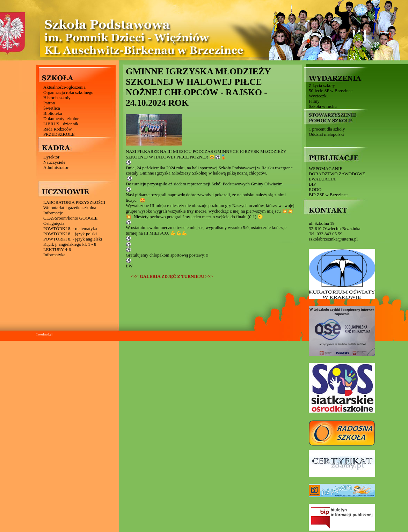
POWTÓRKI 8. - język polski (70, 234)
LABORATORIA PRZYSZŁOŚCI (74, 202)
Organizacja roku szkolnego (68, 93)
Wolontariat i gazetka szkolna (70, 208)
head (44, 334)
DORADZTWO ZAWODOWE (337, 174)
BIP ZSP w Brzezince (328, 195)
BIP (312, 184)
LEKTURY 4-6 (57, 250)
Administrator (56, 168)
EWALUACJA (322, 179)
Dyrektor (51, 157)
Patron (49, 103)
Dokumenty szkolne (61, 119)
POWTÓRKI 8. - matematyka (70, 229)
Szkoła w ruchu (323, 106)
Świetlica (52, 108)
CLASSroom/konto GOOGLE (70, 218)
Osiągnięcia (54, 223)
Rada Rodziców (57, 129)
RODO (315, 190)
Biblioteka (53, 113)
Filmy (314, 101)
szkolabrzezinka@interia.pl (333, 239)
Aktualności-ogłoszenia (64, 87)
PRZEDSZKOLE (59, 134)
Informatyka (54, 255)
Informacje (53, 213)
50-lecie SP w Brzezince (331, 91)
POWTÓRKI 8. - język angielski (73, 239)
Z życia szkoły (322, 86)
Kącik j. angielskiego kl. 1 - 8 (70, 244)
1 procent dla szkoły (327, 129)
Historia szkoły (57, 98)
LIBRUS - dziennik (61, 124)
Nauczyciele (54, 162)
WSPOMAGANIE (326, 169)
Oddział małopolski (326, 134)
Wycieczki (318, 96)
